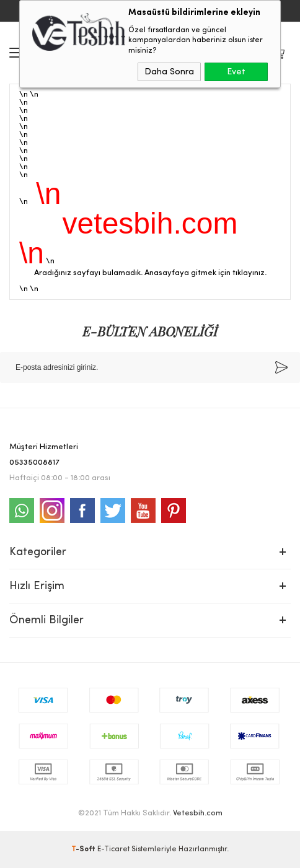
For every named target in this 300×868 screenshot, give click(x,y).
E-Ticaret (113, 849)
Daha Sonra (169, 72)
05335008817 (34, 462)
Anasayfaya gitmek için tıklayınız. (205, 273)
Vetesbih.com (198, 813)
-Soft (84, 849)
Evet (236, 72)
